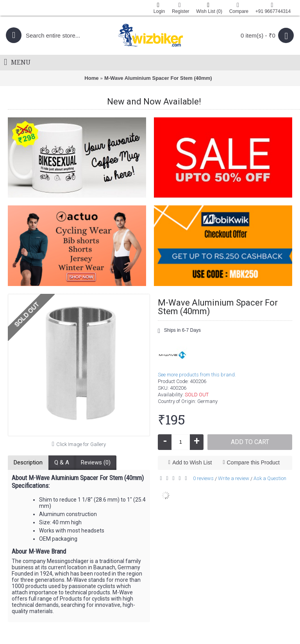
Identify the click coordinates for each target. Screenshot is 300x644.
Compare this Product (253, 462)
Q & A (62, 462)
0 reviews (203, 478)
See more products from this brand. (197, 375)
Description (28, 462)
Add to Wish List (192, 462)
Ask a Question (270, 478)
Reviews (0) (96, 462)
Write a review (234, 478)
